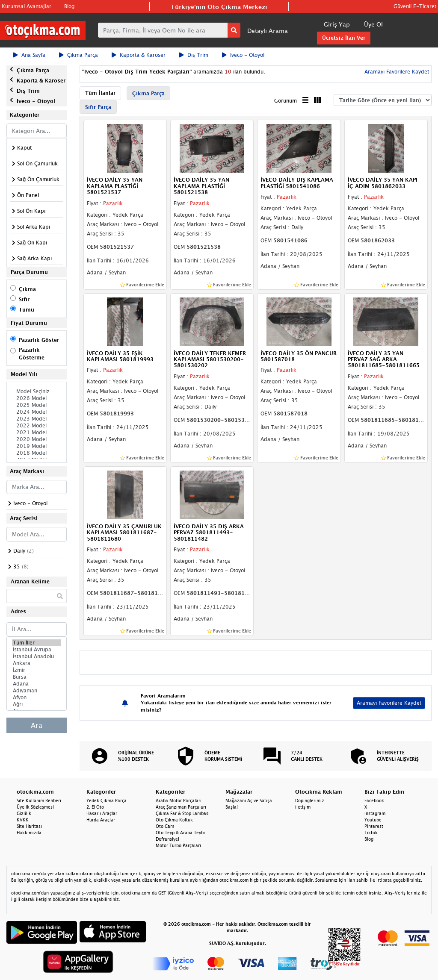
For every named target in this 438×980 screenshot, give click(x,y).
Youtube (373, 820)
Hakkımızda (29, 833)
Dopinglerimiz (310, 800)
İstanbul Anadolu (37, 656)
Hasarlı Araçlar (102, 813)
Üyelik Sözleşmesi (35, 807)
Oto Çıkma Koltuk (174, 820)
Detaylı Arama (268, 31)
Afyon (37, 697)
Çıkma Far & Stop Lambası (183, 813)
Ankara (37, 663)
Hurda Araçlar (101, 820)
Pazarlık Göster (39, 340)
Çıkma (27, 289)
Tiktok (371, 833)
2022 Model (37, 426)
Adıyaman (37, 691)
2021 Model (37, 433)
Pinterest (374, 826)
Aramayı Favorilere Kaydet (396, 72)
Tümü (27, 310)
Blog (69, 6)
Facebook (374, 800)
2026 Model (37, 398)
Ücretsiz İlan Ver (344, 38)
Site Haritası (29, 826)
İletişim (303, 807)
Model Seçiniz (37, 391)
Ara (37, 725)
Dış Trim (194, 55)
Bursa (37, 677)
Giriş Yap (337, 24)
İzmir (37, 670)
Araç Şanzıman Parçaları (181, 807)
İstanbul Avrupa (37, 650)
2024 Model (37, 412)
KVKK (23, 820)
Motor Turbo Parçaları (178, 845)
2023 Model (37, 419)
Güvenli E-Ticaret (415, 6)
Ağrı (37, 704)
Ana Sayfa (29, 55)
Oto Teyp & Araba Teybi (180, 833)
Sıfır (24, 299)
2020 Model (37, 439)
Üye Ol (373, 24)
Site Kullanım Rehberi (39, 800)
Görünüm (286, 101)
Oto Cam (165, 826)
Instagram (375, 813)
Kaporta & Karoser (139, 55)
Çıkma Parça (78, 55)
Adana (37, 684)
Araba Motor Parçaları (179, 800)
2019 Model (37, 446)
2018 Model (37, 453)
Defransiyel (167, 839)
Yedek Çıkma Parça (107, 800)
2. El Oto (95, 807)
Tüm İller (37, 643)
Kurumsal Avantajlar (27, 6)
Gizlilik (24, 813)
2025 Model (37, 405)
